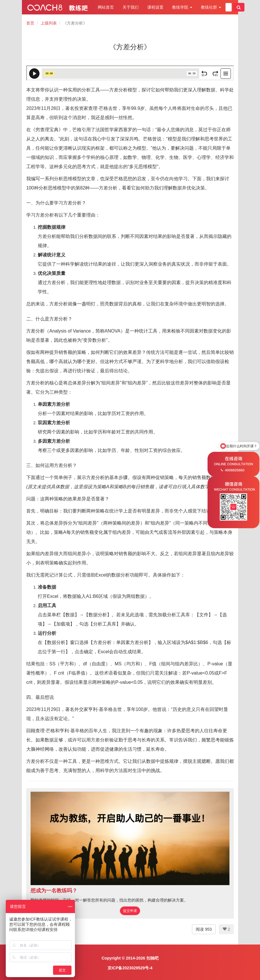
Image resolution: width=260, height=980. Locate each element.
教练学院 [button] (182, 7)
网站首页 (106, 7)
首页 (30, 23)
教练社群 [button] (211, 7)
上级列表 (49, 23)
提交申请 (130, 911)
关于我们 (131, 7)
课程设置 (155, 7)
